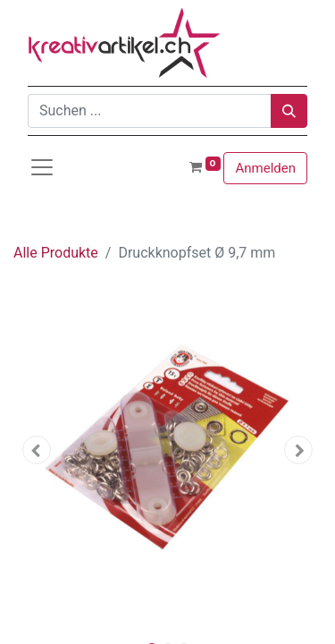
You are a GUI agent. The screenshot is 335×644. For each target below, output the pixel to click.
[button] (37, 450)
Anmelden (265, 168)
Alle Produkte (56, 253)
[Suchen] (289, 111)
